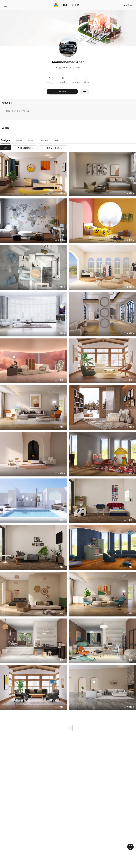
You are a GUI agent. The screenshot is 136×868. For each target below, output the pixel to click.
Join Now (128, 5)
